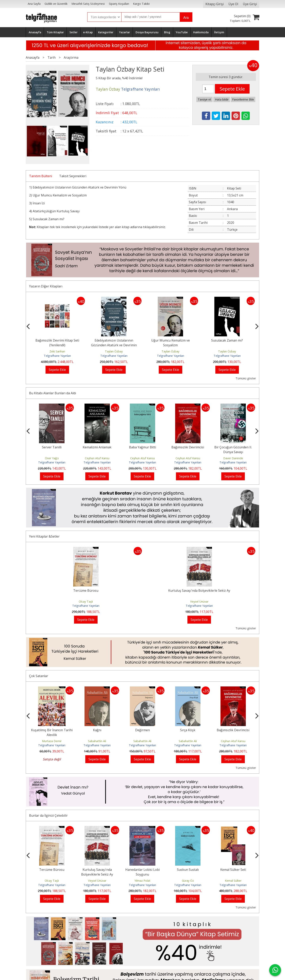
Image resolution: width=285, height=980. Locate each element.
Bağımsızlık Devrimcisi (188, 447)
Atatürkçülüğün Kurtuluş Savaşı (56, 211)
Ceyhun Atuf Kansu (97, 458)
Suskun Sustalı (188, 870)
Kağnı (97, 730)
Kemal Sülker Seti (233, 870)
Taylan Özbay (114, 351)
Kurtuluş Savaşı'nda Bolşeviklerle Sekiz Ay (199, 590)
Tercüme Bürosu (86, 590)
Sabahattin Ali (97, 741)
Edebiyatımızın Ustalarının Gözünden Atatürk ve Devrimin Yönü (79, 187)
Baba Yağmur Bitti (142, 447)
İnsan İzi (39, 203)
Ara (186, 18)
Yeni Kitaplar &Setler (44, 536)
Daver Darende (233, 458)
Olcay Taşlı (86, 601)
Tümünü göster (246, 378)
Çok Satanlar (39, 676)
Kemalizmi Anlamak (97, 447)
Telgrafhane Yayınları (57, 356)
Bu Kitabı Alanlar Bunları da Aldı (53, 393)
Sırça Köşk (188, 730)
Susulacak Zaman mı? (48, 219)
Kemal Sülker (233, 881)
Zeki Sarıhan (57, 351)
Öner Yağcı (52, 458)
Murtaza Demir (52, 741)
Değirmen (142, 730)
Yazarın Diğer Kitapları (46, 286)
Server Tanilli (52, 447)
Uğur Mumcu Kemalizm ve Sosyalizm (60, 195)
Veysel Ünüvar (199, 601)
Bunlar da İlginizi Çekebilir (48, 815)
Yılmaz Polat (142, 881)
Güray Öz (188, 881)
